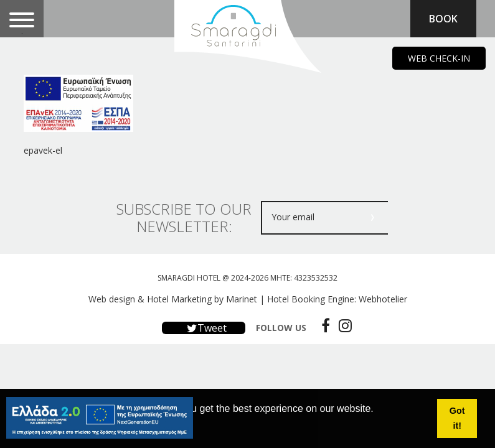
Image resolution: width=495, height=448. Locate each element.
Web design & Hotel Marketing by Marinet (173, 299)
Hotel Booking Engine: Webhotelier (337, 299)
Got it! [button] (457, 418)
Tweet (204, 328)
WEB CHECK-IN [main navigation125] (439, 58)
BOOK (443, 19)
